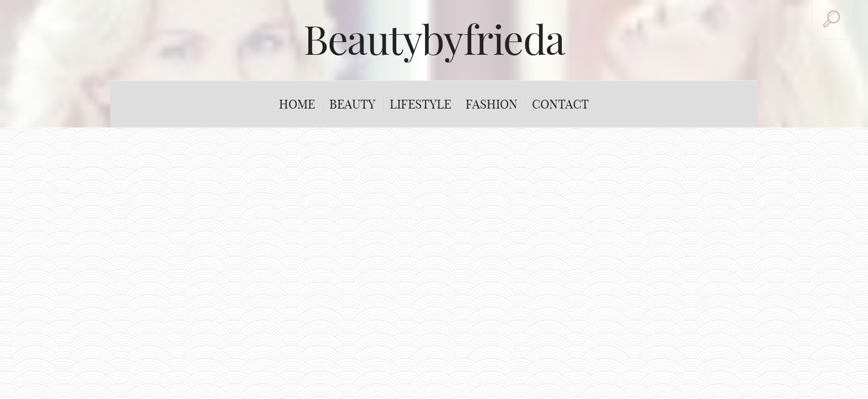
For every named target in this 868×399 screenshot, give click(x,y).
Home (297, 104)
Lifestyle (420, 104)
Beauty (352, 104)
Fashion (492, 104)
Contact (560, 104)
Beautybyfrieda (434, 40)
